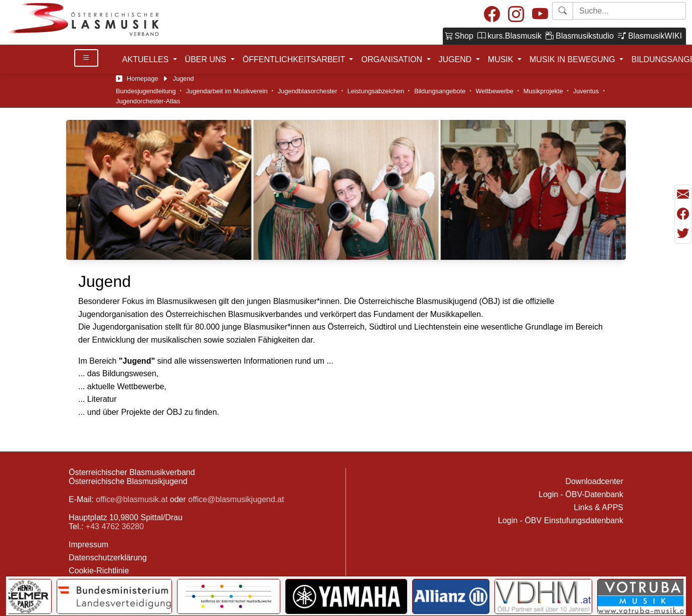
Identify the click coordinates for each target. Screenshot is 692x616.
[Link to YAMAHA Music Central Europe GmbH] (346, 596)
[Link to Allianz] (451, 596)
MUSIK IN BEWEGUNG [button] (573, 59)
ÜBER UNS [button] (207, 59)
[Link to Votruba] (643, 596)
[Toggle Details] (86, 58)
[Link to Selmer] (26, 596)
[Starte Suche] (629, 11)
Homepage (143, 79)
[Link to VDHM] (543, 596)
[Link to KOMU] (229, 596)
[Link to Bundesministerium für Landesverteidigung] (114, 596)
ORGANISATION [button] (393, 59)
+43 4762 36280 (115, 526)
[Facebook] (492, 15)
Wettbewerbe (494, 91)
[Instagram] (516, 15)
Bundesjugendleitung (146, 91)
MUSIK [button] (502, 59)
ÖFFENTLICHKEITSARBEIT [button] (295, 59)
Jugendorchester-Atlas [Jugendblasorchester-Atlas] (148, 101)
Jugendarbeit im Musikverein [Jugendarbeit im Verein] (227, 91)
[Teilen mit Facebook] (683, 214)
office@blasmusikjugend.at (236, 499)
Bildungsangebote (440, 91)
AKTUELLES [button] (147, 59)
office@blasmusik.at (132, 499)
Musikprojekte (543, 91)
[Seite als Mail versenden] (683, 195)
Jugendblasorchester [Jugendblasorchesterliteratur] (308, 91)
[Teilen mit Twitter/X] (683, 233)
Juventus (586, 91)
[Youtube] (540, 15)
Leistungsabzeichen (376, 91)
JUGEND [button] (456, 59)
